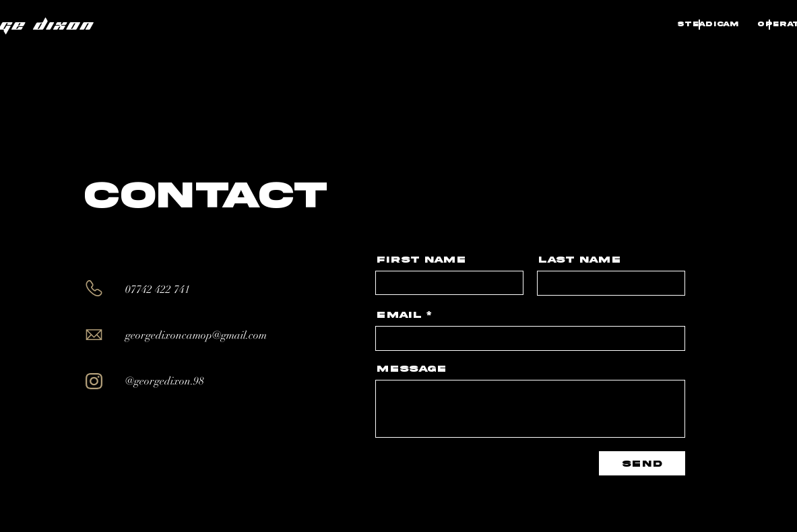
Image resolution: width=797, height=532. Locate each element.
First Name (421, 260)
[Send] (642, 463)
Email (399, 315)
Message (411, 369)
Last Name (579, 260)
